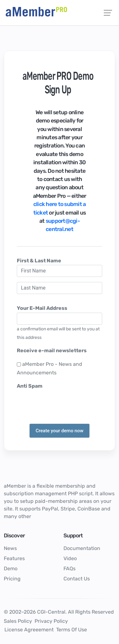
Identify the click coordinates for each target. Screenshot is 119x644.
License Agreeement (29, 630)
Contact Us (77, 579)
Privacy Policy (51, 621)
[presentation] (65, 403)
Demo (11, 569)
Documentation (82, 548)
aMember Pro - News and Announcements (50, 368)
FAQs (69, 569)
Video (70, 558)
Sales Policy (18, 621)
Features (14, 558)
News (10, 548)
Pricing (12, 579)
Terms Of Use (72, 630)
